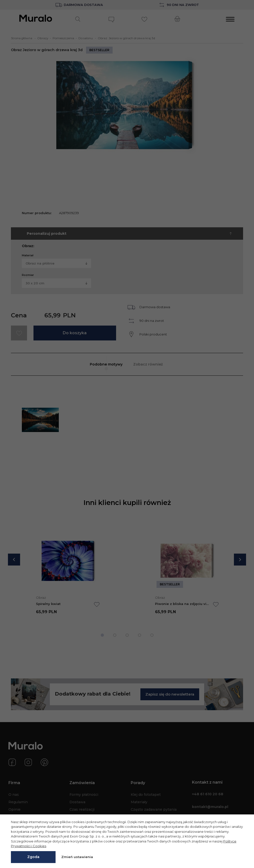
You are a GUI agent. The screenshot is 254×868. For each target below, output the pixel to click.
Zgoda (33, 857)
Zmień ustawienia (77, 857)
